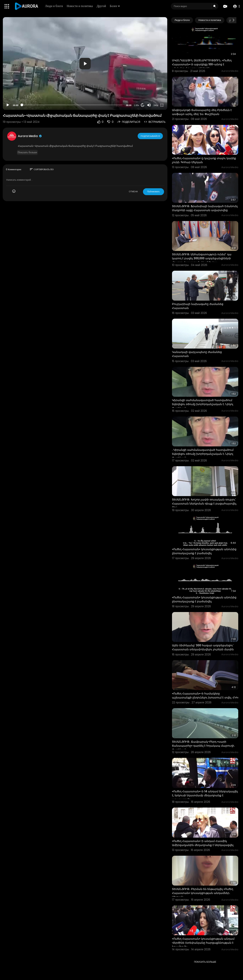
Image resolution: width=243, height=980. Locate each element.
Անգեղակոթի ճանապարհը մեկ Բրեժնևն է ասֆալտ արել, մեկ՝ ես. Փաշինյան (202, 112)
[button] (236, 6)
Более (115, 6)
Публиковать (153, 192)
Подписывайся (150, 136)
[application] (85, 63)
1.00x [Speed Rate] (137, 105)
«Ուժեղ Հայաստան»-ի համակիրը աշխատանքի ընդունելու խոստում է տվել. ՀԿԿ (205, 695)
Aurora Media (30, 136)
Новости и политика (80, 6)
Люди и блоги (54, 6)
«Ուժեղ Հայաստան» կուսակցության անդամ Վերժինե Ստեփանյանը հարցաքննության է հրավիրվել (203, 943)
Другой (102, 6)
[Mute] (149, 105)
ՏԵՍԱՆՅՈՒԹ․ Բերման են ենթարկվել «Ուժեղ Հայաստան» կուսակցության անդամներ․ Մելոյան (203, 893)
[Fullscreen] (162, 105)
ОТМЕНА (133, 192)
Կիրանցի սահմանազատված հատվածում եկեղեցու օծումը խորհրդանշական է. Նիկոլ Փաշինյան (203, 404)
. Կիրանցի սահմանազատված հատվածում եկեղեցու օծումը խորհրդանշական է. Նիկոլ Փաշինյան (203, 454)
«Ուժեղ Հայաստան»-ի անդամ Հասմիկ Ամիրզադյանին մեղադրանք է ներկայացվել (203, 843)
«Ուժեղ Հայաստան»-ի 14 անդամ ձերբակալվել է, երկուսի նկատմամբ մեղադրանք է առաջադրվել (205, 795)
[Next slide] (233, 20)
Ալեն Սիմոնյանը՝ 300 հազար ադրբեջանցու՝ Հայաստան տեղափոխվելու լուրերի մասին (203, 647)
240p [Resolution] (156, 105)
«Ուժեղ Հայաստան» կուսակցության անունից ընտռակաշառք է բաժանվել (204, 551)
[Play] (8, 105)
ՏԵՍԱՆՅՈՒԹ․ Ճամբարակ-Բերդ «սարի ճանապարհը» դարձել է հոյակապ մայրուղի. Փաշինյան (203, 746)
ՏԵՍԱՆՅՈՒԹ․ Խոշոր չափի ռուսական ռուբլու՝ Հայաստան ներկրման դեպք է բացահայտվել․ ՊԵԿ (205, 504)
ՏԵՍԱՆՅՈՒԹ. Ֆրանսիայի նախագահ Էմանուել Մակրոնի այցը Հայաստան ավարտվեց (205, 208)
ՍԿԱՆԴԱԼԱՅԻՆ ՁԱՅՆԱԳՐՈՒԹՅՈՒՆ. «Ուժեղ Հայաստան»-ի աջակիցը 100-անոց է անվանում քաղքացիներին (202, 64)
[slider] (72, 105)
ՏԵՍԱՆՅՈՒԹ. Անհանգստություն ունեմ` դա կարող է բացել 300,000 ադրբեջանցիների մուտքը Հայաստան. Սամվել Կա (202, 258)
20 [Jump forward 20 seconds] (143, 105)
